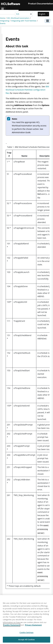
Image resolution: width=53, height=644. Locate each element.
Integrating (5, 21)
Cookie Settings (26, 634)
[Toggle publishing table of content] (47, 21)
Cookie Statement (12, 627)
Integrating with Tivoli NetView (24, 21)
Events (3, 23)
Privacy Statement (33, 627)
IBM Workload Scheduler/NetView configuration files (27, 90)
